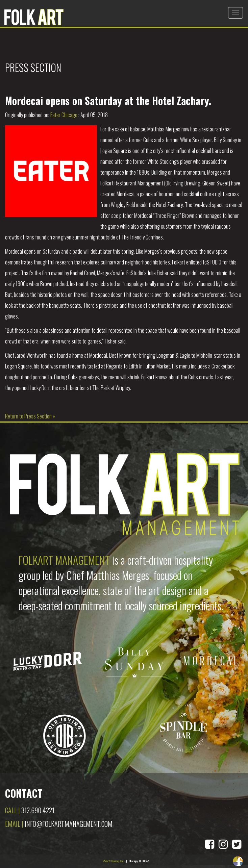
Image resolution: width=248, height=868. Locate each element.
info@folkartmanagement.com (69, 824)
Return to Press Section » (30, 416)
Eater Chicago (64, 115)
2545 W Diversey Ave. (114, 861)
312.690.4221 (38, 810)
